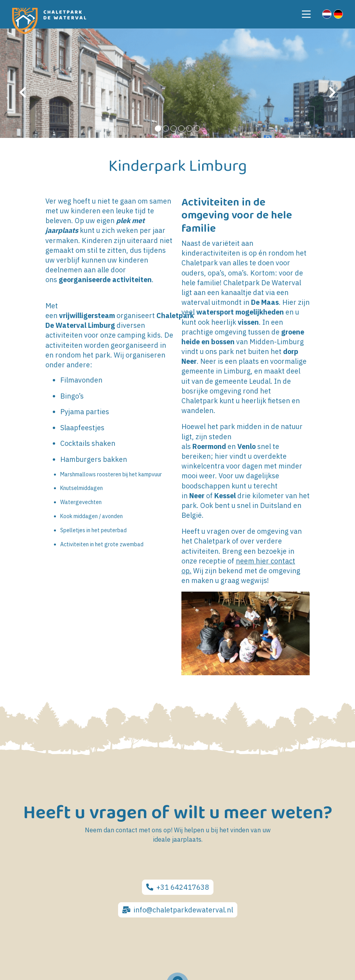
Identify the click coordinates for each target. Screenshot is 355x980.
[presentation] (23, 93)
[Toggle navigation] (306, 14)
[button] (158, 129)
